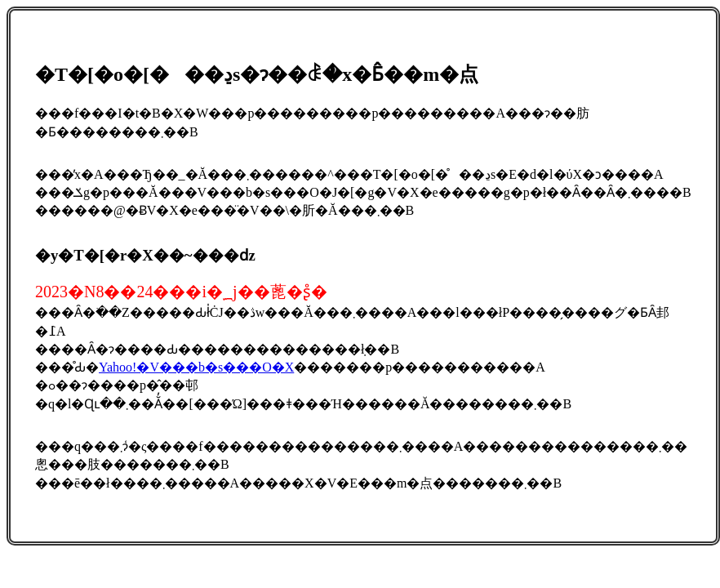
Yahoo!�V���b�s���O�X (196, 367)
